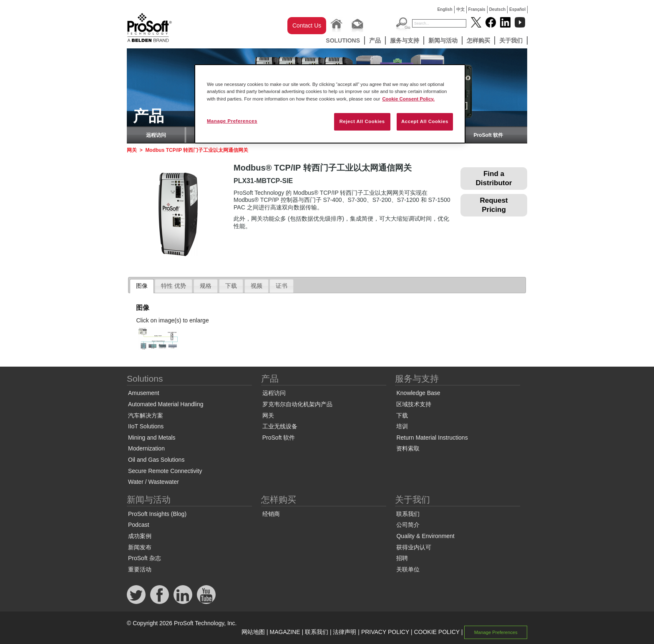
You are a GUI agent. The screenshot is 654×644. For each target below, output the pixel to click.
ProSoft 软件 (488, 135)
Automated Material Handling (166, 404)
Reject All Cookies (362, 121)
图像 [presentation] (142, 286)
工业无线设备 (280, 426)
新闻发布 (140, 547)
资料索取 (408, 448)
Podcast (139, 525)
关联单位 (408, 569)
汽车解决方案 (146, 415)
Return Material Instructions (432, 438)
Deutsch (497, 9)
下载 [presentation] (231, 286)
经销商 (271, 514)
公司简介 (408, 525)
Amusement (144, 393)
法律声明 (345, 632)
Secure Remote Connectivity (165, 471)
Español (517, 9)
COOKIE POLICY (436, 632)
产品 (375, 40)
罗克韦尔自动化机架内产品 (297, 404)
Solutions (343, 40)
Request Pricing (494, 205)
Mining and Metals (152, 438)
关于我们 (511, 40)
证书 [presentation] (282, 286)
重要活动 (140, 569)
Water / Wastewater (153, 482)
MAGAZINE (285, 632)
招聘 (402, 558)
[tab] (142, 286)
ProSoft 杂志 (145, 558)
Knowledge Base (418, 393)
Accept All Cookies (425, 121)
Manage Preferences (496, 632)
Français (477, 9)
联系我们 (408, 514)
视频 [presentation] (257, 286)
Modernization (146, 448)
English (445, 9)
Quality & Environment (425, 536)
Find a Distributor (494, 178)
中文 (460, 9)
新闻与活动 (443, 40)
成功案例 (140, 536)
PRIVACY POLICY (385, 632)
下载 (402, 415)
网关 (132, 150)
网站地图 (253, 632)
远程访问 (156, 135)
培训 (402, 426)
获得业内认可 (414, 547)
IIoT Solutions (146, 426)
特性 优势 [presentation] (174, 286)
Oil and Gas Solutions (156, 460)
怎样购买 (478, 40)
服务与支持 (405, 40)
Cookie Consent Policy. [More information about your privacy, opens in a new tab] (408, 99)
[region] (330, 104)
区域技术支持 (414, 404)
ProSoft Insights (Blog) (157, 514)
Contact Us (307, 25)
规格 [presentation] (206, 286)
